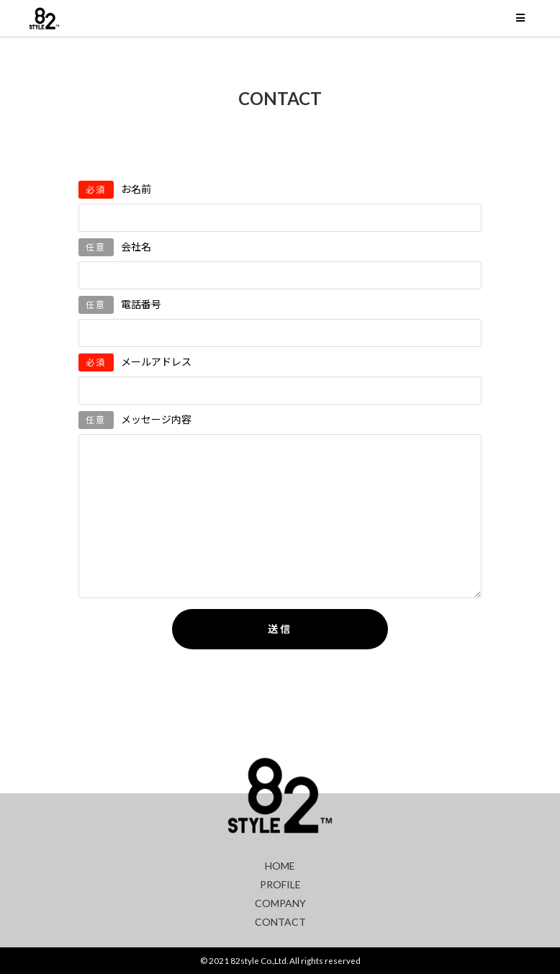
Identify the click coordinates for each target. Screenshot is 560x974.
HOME (280, 866)
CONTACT (280, 922)
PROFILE (280, 884)
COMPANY (280, 903)
